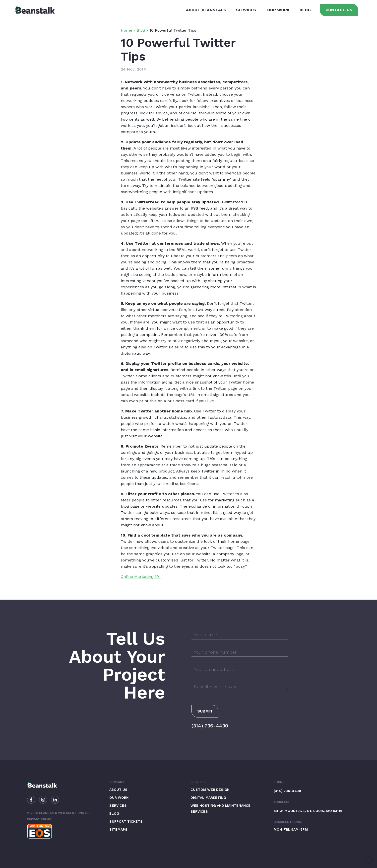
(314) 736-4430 (210, 726)
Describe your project (217, 687)
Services (246, 10)
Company (117, 782)
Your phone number (215, 652)
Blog (305, 10)
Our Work (278, 10)
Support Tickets (126, 821)
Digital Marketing (208, 797)
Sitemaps (118, 829)
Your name (205, 635)
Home (126, 30)
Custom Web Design (210, 789)
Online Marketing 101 (141, 577)
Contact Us (339, 10)
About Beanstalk (206, 10)
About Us (118, 789)
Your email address (214, 669)
